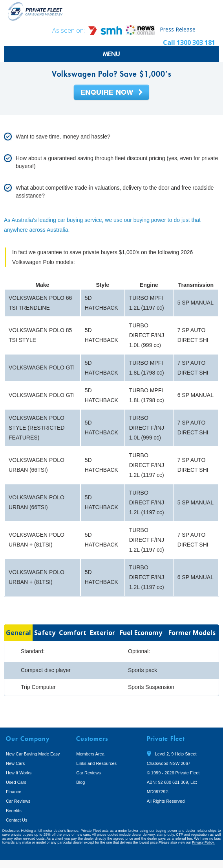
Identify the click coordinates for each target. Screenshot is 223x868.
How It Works (19, 773)
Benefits (14, 811)
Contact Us (16, 820)
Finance (14, 792)
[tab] (18, 633)
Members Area (90, 754)
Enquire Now (111, 93)
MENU (111, 54)
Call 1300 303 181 (189, 42)
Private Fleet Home (35, 11)
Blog (80, 782)
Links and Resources (96, 763)
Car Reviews (18, 801)
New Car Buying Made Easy (33, 754)
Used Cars (16, 782)
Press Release (178, 29)
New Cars (15, 763)
